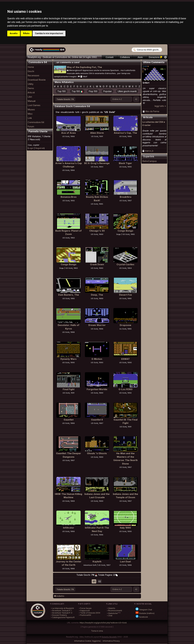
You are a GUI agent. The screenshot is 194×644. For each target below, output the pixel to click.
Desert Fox (125, 295)
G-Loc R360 (125, 389)
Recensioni (33, 75)
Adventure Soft (90, 565)
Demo (31, 88)
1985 (101, 204)
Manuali (32, 101)
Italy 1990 (125, 528)
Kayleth (97, 562)
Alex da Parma (152, 111)
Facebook (142, 617)
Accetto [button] (14, 33)
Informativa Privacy (111, 641)
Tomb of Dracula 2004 (90, 613)
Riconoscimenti (115, 611)
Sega (118, 234)
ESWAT (125, 359)
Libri (30, 97)
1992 (73, 201)
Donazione (156, 57)
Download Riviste (37, 80)
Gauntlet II (97, 420)
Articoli (31, 92)
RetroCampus (150, 161)
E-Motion (97, 359)
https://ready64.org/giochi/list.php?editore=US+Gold (103, 623)
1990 (130, 167)
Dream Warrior (97, 325)
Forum (31, 126)
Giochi (31, 71)
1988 (73, 332)
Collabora (125, 57)
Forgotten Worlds (97, 389)
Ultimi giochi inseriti (127, 91)
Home (31, 67)
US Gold (66, 136)
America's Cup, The (125, 133)
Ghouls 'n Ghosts (97, 453)
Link (30, 118)
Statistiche (113, 613)
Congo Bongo (125, 231)
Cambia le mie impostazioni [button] (49, 33)
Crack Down (97, 264)
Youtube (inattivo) (145, 613)
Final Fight (69, 389)
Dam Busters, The (69, 295)
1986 (73, 136)
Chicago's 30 (97, 231)
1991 (101, 136)
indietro (59, 596)
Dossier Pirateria (59, 615)
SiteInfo (112, 608)
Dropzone (125, 325)
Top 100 (62, 91)
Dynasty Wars (69, 359)
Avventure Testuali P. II (62, 613)
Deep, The (97, 295)
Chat (110, 616)
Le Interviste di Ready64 (63, 608)
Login (31, 148)
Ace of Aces (69, 133)
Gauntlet (69, 420)
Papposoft (85, 611)
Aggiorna (96, 641)
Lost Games (34, 105)
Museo (31, 109)
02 (100, 581)
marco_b (149, 151)
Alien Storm (97, 133)
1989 (101, 234)
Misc (30, 114)
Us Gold (123, 329)
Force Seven (86, 608)
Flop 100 (93, 91)
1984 (101, 167)
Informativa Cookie (83, 641)
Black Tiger (125, 163)
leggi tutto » (160, 106)
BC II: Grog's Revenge (97, 163)
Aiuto (140, 57)
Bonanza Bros (69, 197)
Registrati (40, 148)
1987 (130, 201)
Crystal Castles (125, 264)
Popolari (108, 91)
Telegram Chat (144, 610)
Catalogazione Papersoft (63, 617)
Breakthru (125, 197)
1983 (73, 238)
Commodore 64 (36, 122)
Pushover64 (86, 615)
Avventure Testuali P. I (62, 611)
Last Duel (125, 562)
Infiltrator (69, 528)
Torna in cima (97, 631)
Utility (30, 84)
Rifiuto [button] (26, 33)
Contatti (110, 57)
